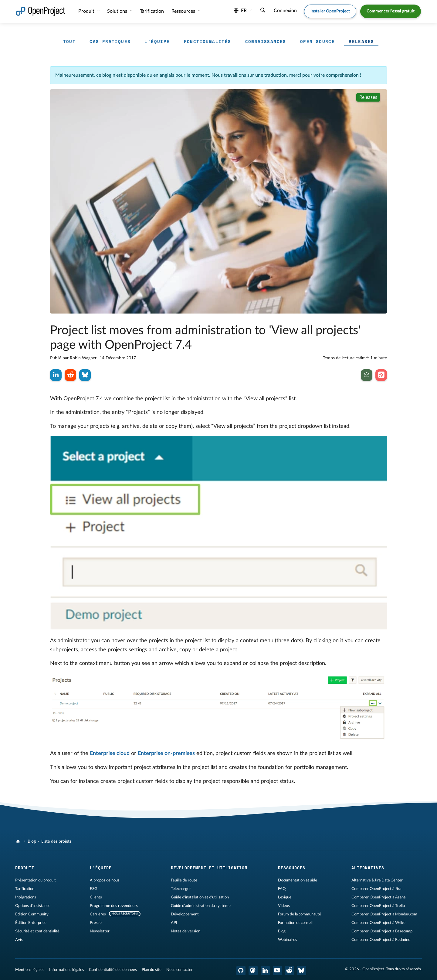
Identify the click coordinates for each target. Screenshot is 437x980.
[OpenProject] (19, 841)
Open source (317, 41)
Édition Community (32, 914)
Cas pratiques (110, 41)
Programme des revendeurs (114, 906)
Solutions (118, 11)
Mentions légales (30, 970)
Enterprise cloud (110, 753)
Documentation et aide (298, 880)
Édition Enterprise (31, 923)
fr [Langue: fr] (240, 11)
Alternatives (368, 868)
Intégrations (26, 897)
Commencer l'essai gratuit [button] (391, 11)
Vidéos (284, 906)
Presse (96, 923)
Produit (87, 11)
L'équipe (157, 41)
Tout (69, 41)
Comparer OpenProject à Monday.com (384, 914)
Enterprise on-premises (166, 753)
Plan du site (152, 970)
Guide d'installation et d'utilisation (200, 897)
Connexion (285, 11)
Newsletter (100, 931)
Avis (19, 940)
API (174, 923)
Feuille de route (184, 880)
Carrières (98, 914)
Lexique (285, 897)
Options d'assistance (33, 906)
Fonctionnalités (208, 41)
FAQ (282, 889)
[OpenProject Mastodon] (253, 971)
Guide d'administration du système (201, 906)
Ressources (184, 11)
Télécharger (181, 889)
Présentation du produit (36, 880)
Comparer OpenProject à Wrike (378, 923)
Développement (185, 914)
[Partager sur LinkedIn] (56, 375)
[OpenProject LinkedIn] (265, 971)
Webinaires (288, 940)
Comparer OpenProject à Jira (376, 889)
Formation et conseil (295, 923)
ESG (94, 889)
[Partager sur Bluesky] (85, 375)
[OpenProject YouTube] (277, 971)
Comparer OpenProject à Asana (378, 897)
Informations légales (67, 970)
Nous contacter (180, 970)
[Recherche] (263, 11)
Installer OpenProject (330, 11)
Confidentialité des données (113, 970)
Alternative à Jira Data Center (377, 880)
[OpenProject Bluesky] (302, 971)
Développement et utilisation (209, 868)
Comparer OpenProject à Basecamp (382, 931)
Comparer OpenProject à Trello (378, 906)
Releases (361, 41)
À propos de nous (105, 880)
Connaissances (266, 41)
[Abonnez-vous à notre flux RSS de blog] (381, 375)
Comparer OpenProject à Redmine (381, 940)
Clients (96, 897)
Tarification (152, 11)
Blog (32, 841)
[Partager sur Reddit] (70, 375)
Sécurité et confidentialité (37, 931)
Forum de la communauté (300, 914)
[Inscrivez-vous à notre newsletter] (367, 375)
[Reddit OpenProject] (290, 971)
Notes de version (186, 931)
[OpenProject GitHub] (241, 971)
